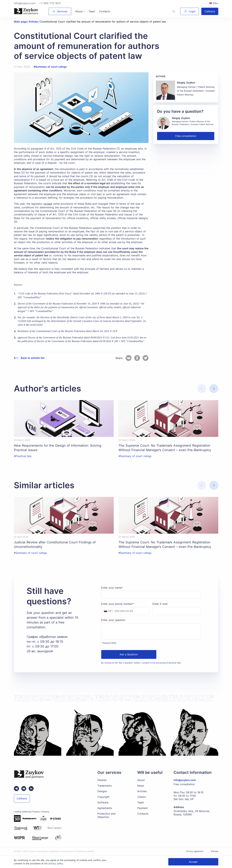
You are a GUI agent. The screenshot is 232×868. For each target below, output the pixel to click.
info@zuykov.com (25, 3)
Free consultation (186, 136)
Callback (210, 11)
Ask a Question (129, 654)
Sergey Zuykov (186, 83)
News (141, 786)
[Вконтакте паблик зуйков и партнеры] (24, 789)
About (141, 780)
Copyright (103, 797)
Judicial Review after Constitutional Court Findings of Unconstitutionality (55, 544)
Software (103, 802)
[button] (214, 389)
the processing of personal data (167, 663)
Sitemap (215, 851)
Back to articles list (33, 358)
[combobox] (108, 611)
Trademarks (105, 786)
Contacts (143, 814)
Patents (102, 780)
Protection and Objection (106, 815)
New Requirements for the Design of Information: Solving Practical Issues (58, 448)
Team (141, 802)
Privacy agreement (195, 851)
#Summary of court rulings (50, 67)
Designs (102, 791)
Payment (143, 808)
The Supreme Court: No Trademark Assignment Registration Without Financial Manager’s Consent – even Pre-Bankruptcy (165, 448)
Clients (141, 797)
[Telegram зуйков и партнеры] (16, 789)
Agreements (105, 808)
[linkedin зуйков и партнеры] (31, 789)
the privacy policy (54, 863)
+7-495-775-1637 (50, 3)
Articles (142, 791)
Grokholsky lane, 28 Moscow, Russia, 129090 (192, 813)
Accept (193, 862)
